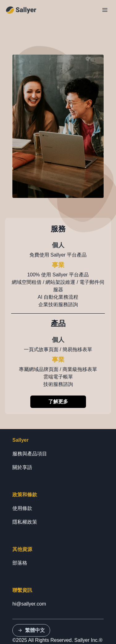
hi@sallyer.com (29, 604)
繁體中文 (31, 630)
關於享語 (22, 467)
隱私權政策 (25, 522)
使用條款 (22, 508)
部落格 (20, 563)
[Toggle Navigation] (105, 10)
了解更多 (58, 402)
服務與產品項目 (30, 454)
